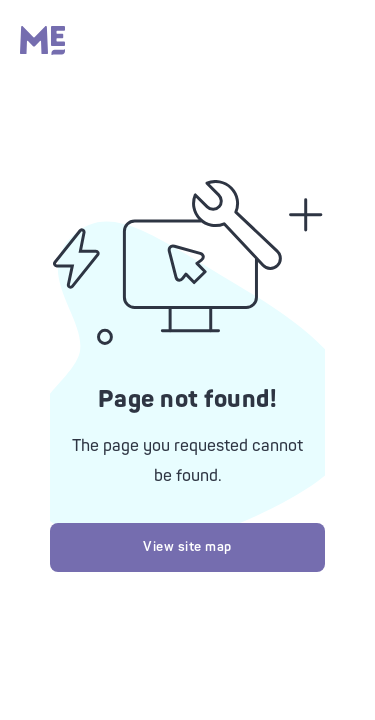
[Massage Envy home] (42, 50)
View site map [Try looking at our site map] (187, 547)
